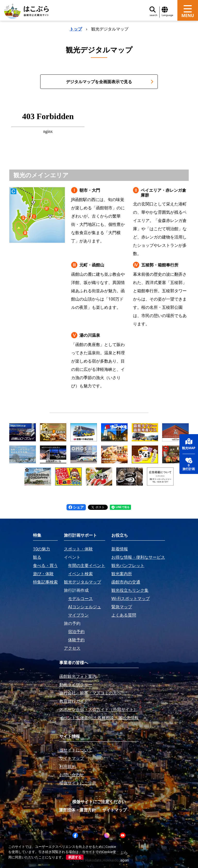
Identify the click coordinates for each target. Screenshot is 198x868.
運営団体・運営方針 (77, 810)
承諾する (75, 857)
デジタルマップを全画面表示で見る (110, 82)
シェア (76, 507)
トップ (76, 29)
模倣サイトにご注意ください (99, 802)
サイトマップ (114, 810)
